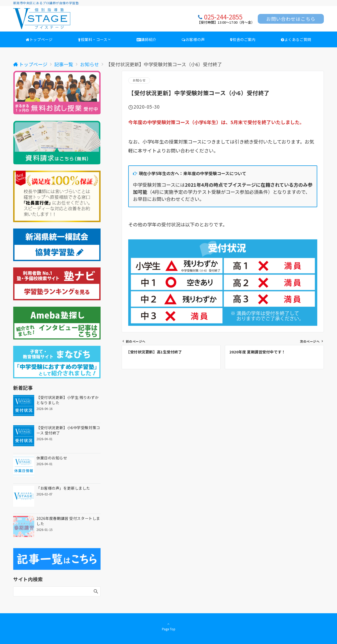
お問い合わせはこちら (291, 19)
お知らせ (139, 80)
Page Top (168, 626)
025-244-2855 (223, 17)
